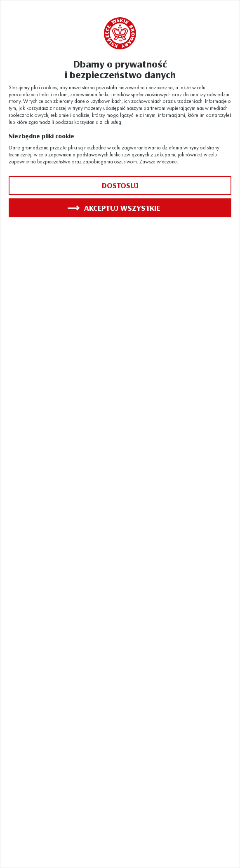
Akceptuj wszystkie (114, 208)
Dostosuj (120, 185)
